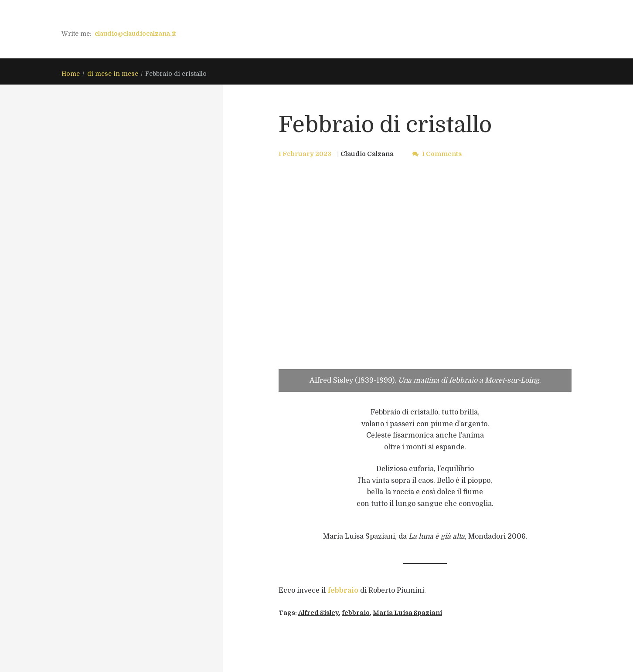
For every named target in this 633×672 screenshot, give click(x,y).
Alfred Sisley (318, 613)
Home (71, 74)
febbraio (343, 591)
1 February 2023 (305, 154)
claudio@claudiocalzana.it (135, 34)
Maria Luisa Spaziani (407, 613)
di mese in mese (113, 74)
